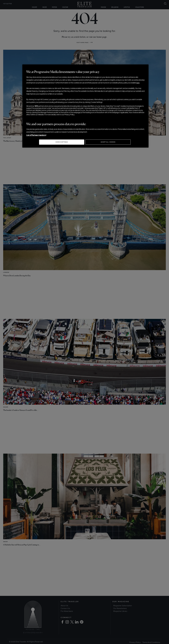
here (138, 83)
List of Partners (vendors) (36, 135)
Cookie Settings (62, 142)
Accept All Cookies (108, 142)
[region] (85, 106)
